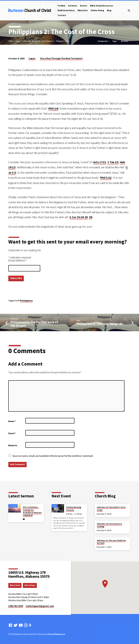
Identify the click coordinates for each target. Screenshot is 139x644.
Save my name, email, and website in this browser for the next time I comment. (53, 456)
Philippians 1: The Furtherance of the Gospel (34, 324)
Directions (30, 585)
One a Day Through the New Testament (38, 41)
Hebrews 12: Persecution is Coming (109, 525)
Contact (62, 15)
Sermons (73, 6)
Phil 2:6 (53, 109)
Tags (116, 41)
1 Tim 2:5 (113, 162)
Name (12, 421)
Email (12, 433)
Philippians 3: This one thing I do (100, 324)
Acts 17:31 (100, 162)
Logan (32, 58)
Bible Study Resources (102, 6)
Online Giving (97, 10)
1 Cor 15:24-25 (79, 217)
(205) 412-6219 (16, 606)
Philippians (26, 300)
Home (11, 41)
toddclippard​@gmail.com (40, 606)
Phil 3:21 (106, 178)
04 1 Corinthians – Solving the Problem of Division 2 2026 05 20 (32, 511)
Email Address (18, 261)
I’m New (61, 6)
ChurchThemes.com (57, 634)
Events (84, 6)
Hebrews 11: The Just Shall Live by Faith (111, 542)
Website (13, 445)
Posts (18, 41)
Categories (104, 41)
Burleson (30, 10)
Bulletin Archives (66, 10)
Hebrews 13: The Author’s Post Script (111, 508)
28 (90, 217)
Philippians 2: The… (63, 41)
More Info (15, 585)
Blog (109, 10)
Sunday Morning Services (74, 508)
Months (126, 41)
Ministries (83, 10)
